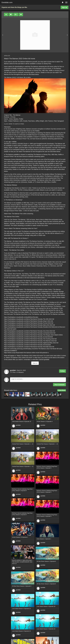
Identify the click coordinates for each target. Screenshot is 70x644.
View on (35, 363)
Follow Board (62, 390)
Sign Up (65, 7)
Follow (62, 371)
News (15, 390)
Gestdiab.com (7, 2)
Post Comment (59, 385)
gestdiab (18, 425)
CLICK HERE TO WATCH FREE (14, 124)
